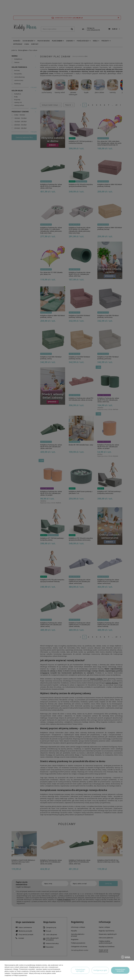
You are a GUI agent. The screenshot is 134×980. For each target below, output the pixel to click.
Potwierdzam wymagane (80, 970)
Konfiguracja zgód (100, 970)
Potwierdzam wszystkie (120, 970)
